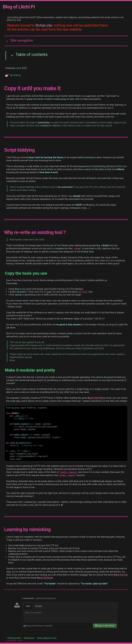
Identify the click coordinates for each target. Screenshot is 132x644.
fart (34, 502)
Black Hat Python (97, 398)
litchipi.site (44, 25)
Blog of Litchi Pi (19, 7)
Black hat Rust (44, 578)
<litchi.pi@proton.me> (47, 638)
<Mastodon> (29, 638)
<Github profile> (14, 638)
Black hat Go (120, 575)
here (18, 401)
